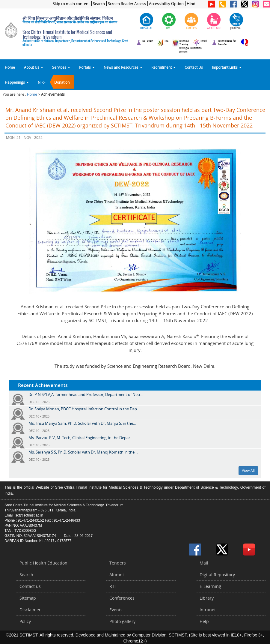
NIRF (42, 82)
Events (116, 610)
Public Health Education (43, 563)
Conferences (122, 598)
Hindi (191, 4)
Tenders (118, 563)
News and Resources (123, 67)
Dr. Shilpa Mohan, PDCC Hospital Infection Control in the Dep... (84, 409)
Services (61, 67)
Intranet (208, 610)
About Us (34, 67)
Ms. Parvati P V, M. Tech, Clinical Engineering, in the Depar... (81, 438)
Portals (87, 67)
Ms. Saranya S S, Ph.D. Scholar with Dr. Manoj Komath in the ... (83, 452)
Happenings (17, 82)
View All (248, 470)
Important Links (227, 67)
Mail (204, 563)
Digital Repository (217, 575)
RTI (113, 586)
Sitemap (28, 598)
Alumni (117, 575)
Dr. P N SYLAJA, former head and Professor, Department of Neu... (86, 394)
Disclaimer (30, 610)
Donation (62, 82)
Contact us (30, 586)
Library (207, 598)
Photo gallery (122, 621)
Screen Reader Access (127, 4)
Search (99, 4)
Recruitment (163, 67)
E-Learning (210, 586)
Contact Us (194, 67)
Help (204, 621)
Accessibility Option (166, 4)
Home (10, 67)
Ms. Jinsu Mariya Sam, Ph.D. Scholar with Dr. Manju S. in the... (82, 423)
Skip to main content (71, 4)
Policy (25, 621)
